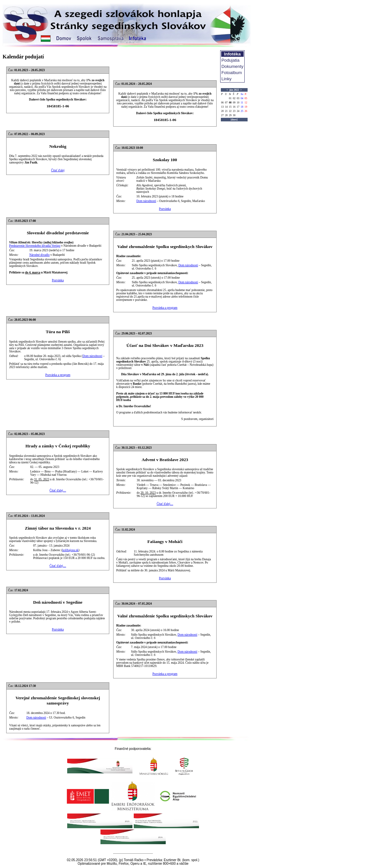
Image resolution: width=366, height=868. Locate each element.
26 (246, 111)
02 (234, 98)
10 (238, 103)
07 (226, 103)
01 (230, 98)
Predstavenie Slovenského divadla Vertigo (35, 246)
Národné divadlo (39, 255)
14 (226, 107)
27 (222, 115)
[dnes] (234, 120)
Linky (227, 79)
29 (230, 115)
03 (238, 98)
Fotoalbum (232, 73)
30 (234, 115)
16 (234, 107)
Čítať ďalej (58, 170)
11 (242, 103)
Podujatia (231, 60)
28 (226, 115)
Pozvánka (165, 209)
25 (242, 111)
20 (222, 111)
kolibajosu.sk (70, 550)
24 (238, 111)
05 (246, 98)
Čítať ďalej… (58, 490)
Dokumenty (232, 66)
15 (230, 107)
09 (234, 103)
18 (242, 107)
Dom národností (146, 201)
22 (230, 111)
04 (242, 98)
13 (222, 107)
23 (234, 111)
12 (246, 103)
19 (246, 107)
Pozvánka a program (165, 308)
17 (238, 107)
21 (226, 111)
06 (222, 103)
